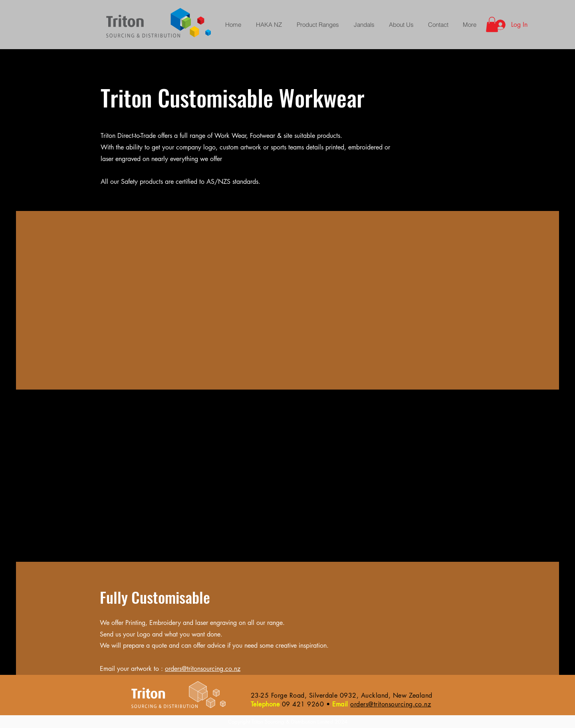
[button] (492, 24)
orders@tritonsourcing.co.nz (203, 669)
